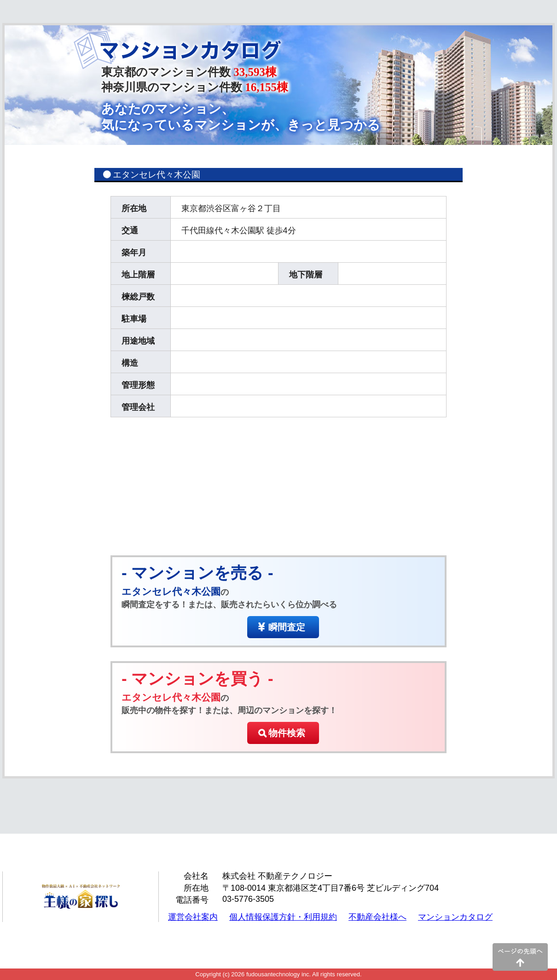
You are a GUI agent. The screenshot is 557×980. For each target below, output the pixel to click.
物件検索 (287, 733)
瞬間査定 (287, 627)
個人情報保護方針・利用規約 (283, 917)
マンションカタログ (455, 917)
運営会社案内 (193, 917)
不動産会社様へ (377, 917)
